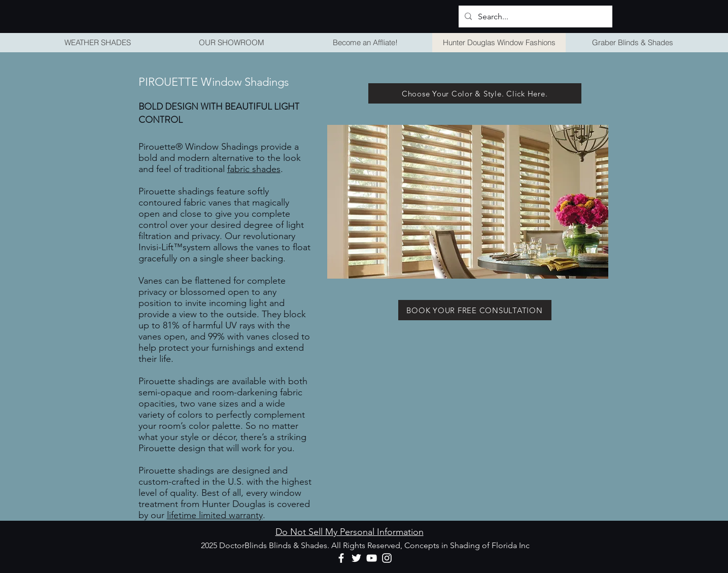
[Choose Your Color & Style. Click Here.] (475, 93)
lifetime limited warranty (215, 515)
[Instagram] (387, 558)
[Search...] (534, 17)
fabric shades (254, 169)
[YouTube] (372, 558)
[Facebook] (341, 558)
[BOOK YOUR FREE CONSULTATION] (475, 310)
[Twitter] (356, 558)
